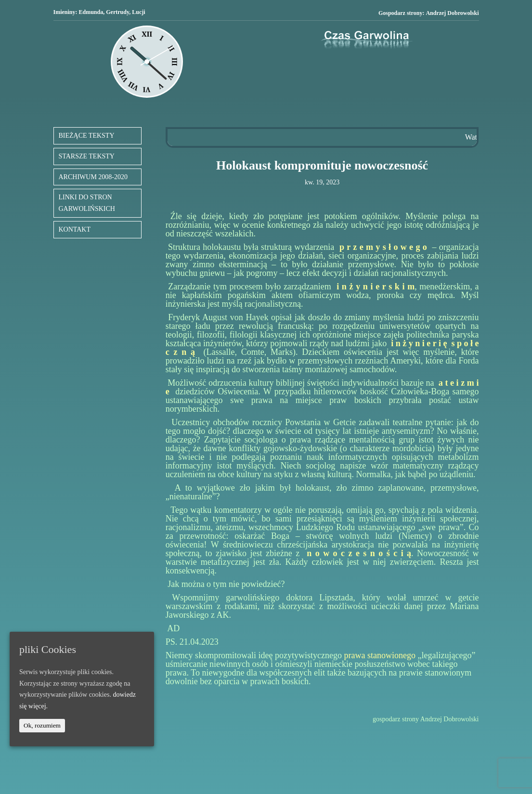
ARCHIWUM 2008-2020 (93, 177)
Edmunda (91, 12)
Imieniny (65, 12)
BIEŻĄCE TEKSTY (87, 136)
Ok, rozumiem (42, 725)
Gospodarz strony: (429, 13)
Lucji (138, 12)
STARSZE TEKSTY (87, 156)
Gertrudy (117, 12)
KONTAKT (75, 229)
